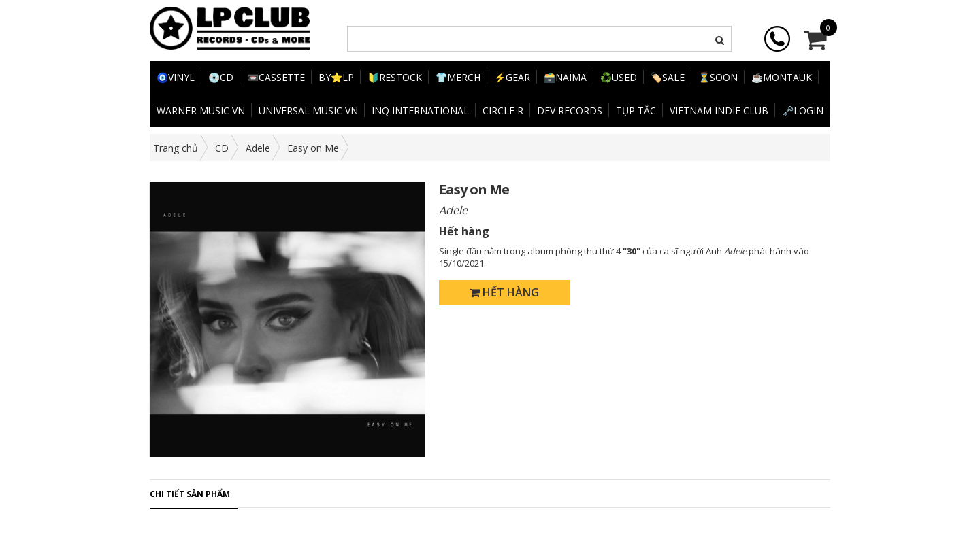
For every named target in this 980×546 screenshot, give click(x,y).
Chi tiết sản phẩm (190, 494)
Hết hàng (504, 292)
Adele (258, 148)
